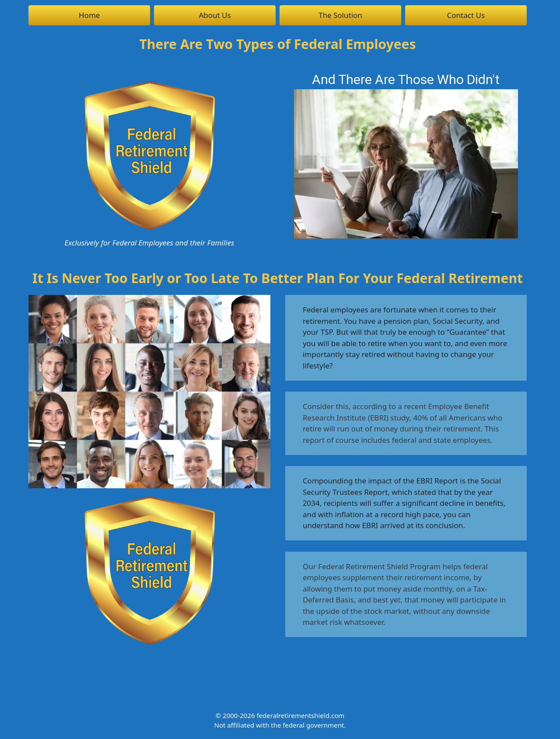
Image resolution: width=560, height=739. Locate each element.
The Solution (340, 15)
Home (89, 15)
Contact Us (466, 15)
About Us (215, 15)
